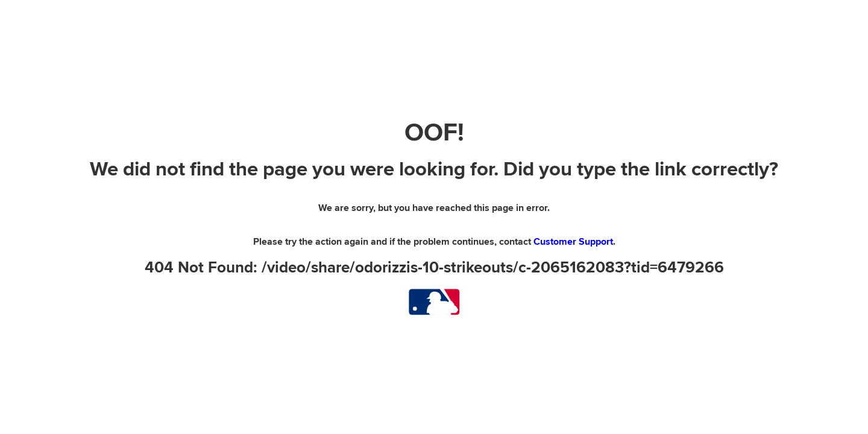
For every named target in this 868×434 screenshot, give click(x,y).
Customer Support (573, 242)
